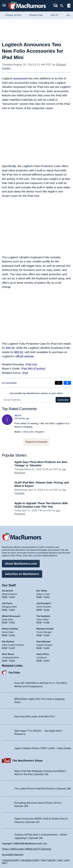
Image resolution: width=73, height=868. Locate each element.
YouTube (14, 672)
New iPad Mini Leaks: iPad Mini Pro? (35, 716)
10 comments (9, 383)
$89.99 (19, 352)
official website (24, 356)
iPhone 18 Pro (13, 15)
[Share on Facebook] (67, 383)
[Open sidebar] (69, 6)
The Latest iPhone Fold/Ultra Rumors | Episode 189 (42, 789)
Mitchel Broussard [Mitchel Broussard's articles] (11, 616)
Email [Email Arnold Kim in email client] (5, 597)
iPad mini (31, 364)
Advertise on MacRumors (22, 574)
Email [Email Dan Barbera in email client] (5, 648)
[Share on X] (59, 383)
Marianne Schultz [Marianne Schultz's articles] (45, 629)
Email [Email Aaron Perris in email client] (39, 660)
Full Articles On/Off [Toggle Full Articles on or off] (30, 860)
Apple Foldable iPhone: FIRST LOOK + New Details (43, 748)
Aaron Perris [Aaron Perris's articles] (43, 654)
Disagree (39, 432)
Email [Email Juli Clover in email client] (5, 610)
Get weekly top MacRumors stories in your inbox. (37, 393)
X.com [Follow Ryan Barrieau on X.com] (47, 648)
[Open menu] (4, 6)
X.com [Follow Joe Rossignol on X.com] (47, 610)
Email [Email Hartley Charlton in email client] (5, 635)
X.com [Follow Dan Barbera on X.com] (12, 648)
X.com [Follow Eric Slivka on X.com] (47, 597)
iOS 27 (55, 15)
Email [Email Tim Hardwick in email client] (39, 622)
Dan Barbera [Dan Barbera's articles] (8, 641)
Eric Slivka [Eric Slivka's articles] (42, 591)
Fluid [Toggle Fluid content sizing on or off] (43, 860)
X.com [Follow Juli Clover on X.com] (12, 610)
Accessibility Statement (13, 854)
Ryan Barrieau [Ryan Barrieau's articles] (44, 641)
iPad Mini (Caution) (33, 368)
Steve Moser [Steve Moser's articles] (8, 654)
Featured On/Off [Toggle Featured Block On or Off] (10, 860)
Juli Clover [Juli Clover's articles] (7, 603)
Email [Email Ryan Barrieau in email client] (39, 648)
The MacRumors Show (27, 760)
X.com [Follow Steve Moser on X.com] (12, 660)
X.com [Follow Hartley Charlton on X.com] (12, 635)
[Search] (63, 6)
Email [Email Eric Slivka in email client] (39, 597)
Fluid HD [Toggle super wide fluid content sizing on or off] (51, 860)
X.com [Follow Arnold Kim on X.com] (12, 597)
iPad (25, 373)
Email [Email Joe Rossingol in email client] (39, 610)
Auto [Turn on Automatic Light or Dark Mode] (60, 860)
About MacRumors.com (21, 564)
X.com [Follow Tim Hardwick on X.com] (47, 622)
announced (20, 78)
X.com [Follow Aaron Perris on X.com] (47, 660)
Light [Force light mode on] (66, 860)
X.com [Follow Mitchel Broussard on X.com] (12, 622)
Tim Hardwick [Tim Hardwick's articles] (43, 616)
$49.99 (10, 348)
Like (32, 432)
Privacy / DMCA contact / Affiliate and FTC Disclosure (26, 849)
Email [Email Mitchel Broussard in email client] (5, 622)
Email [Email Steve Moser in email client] (5, 660)
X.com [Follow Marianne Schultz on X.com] (47, 635)
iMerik (18, 415)
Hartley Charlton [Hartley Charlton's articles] (10, 629)
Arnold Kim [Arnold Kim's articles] (7, 591)
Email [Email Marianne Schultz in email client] (39, 635)
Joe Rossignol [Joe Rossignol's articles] (44, 603)
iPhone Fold (36, 15)
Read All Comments (37, 442)
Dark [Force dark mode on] (4, 863)
